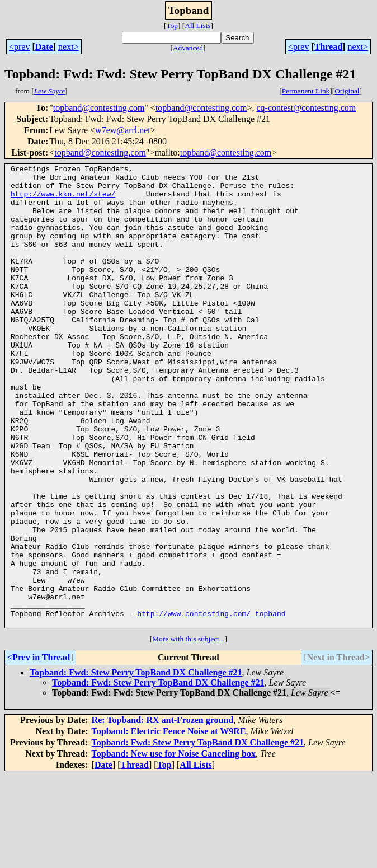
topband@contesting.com (99, 108)
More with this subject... (189, 731)
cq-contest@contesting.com (307, 108)
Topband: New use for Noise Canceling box (174, 846)
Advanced (188, 48)
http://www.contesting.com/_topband (211, 704)
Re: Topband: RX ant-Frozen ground (163, 812)
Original (347, 91)
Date (44, 47)
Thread (328, 47)
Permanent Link (306, 91)
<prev (19, 47)
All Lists (197, 25)
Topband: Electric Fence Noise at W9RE (169, 824)
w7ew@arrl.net (123, 130)
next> (69, 47)
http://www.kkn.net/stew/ (63, 200)
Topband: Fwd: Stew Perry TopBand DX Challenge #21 (136, 765)
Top (172, 25)
